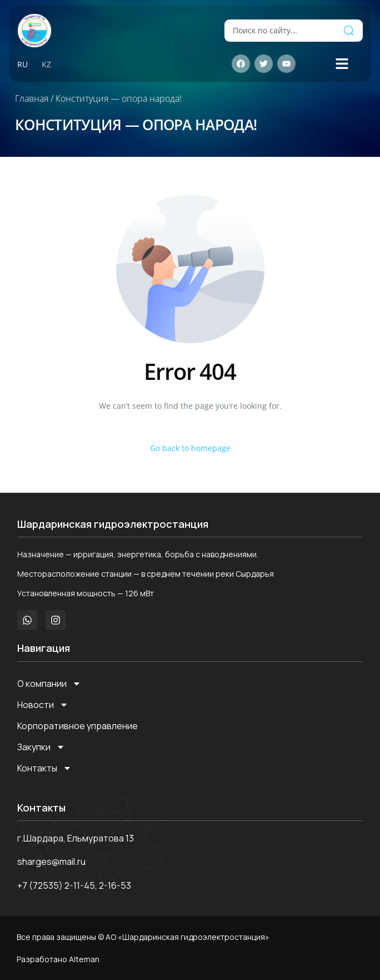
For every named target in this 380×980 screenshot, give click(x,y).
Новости (43, 705)
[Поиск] (349, 31)
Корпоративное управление (77, 726)
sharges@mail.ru (51, 862)
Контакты (44, 768)
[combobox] (280, 31)
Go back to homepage (190, 448)
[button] (342, 64)
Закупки (41, 747)
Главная (32, 98)
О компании (49, 684)
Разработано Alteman (58, 959)
